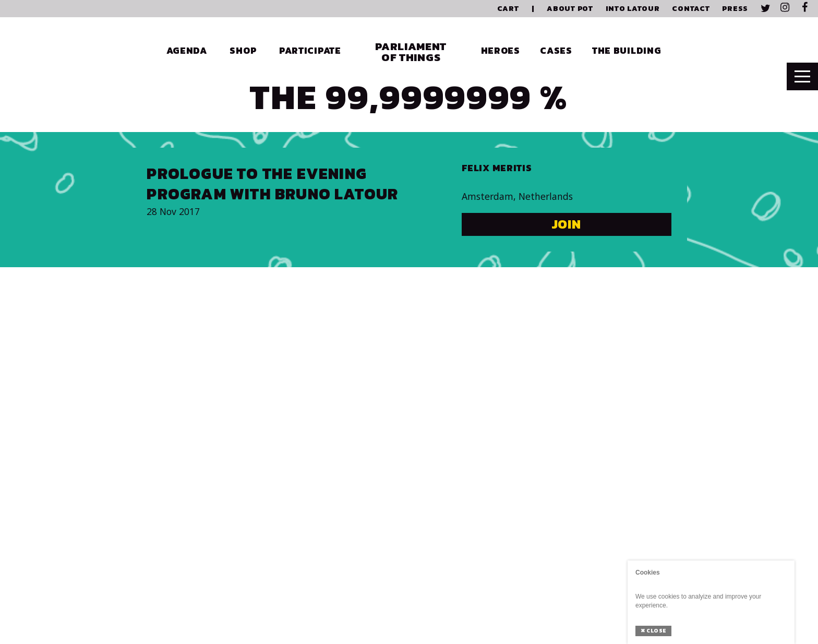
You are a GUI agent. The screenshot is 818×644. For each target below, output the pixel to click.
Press (735, 9)
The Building (627, 51)
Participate (310, 51)
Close (653, 631)
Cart (508, 9)
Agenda (187, 51)
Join (567, 224)
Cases (556, 51)
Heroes (501, 51)
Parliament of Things (411, 52)
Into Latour (633, 9)
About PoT (570, 9)
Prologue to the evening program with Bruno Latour (272, 184)
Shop (243, 51)
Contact (691, 9)
